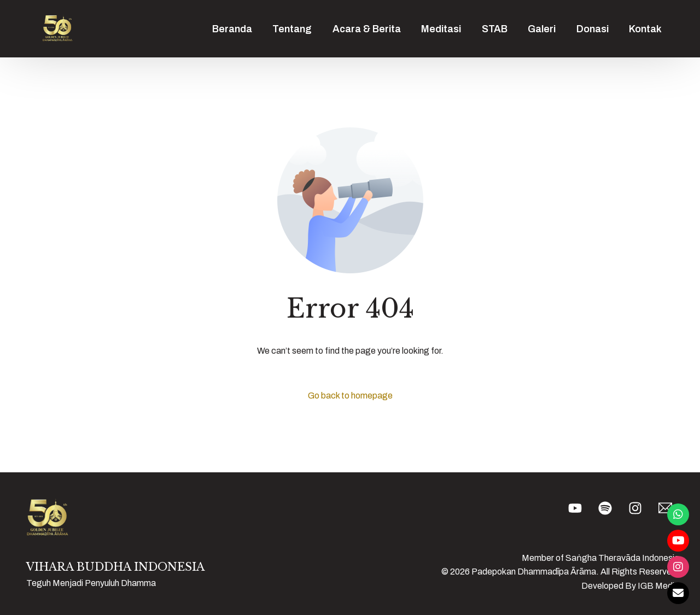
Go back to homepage (350, 396)
